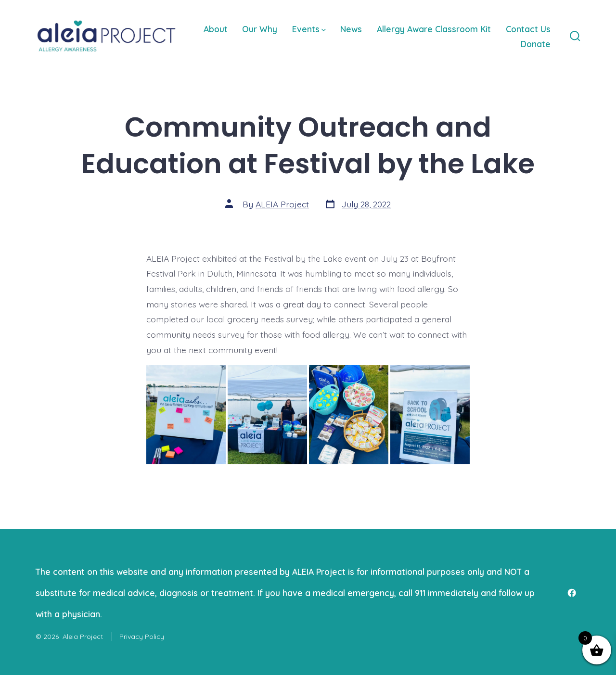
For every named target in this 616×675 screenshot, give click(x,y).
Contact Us (528, 29)
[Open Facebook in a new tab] (572, 593)
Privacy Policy (142, 637)
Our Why (260, 29)
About (216, 29)
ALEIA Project (282, 204)
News (351, 29)
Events (309, 29)
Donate (536, 44)
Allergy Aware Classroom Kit (434, 29)
